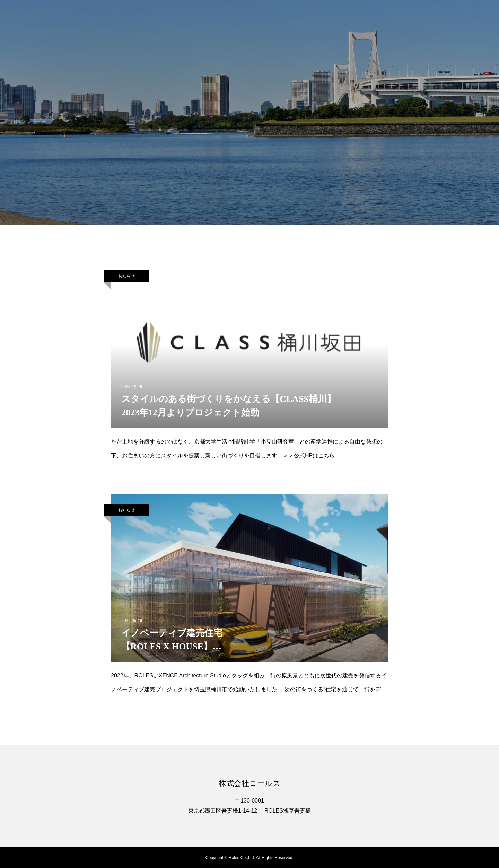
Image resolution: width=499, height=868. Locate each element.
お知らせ (126, 276)
